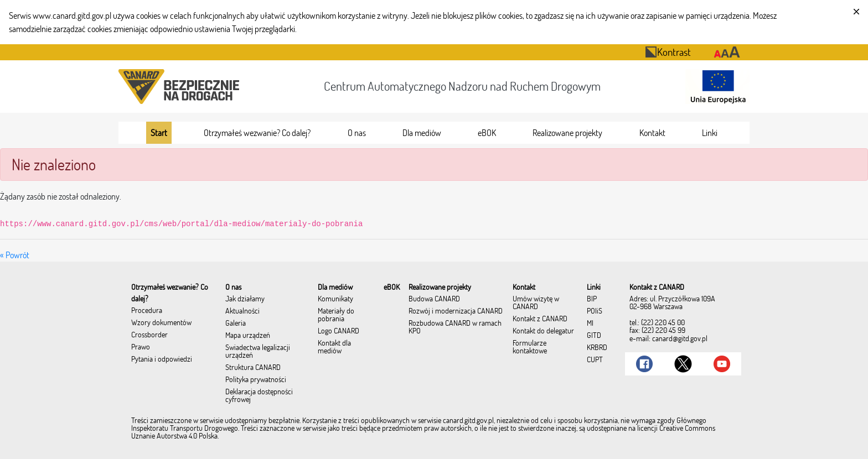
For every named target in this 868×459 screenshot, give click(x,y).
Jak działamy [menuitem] (245, 299)
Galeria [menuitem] (236, 324)
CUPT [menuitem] (595, 360)
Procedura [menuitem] (147, 311)
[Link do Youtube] (722, 364)
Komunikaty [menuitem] (335, 299)
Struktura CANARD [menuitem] (253, 368)
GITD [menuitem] (594, 336)
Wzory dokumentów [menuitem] (161, 323)
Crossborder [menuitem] (149, 335)
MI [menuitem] (590, 324)
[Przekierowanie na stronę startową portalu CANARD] (181, 87)
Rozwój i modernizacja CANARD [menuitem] (456, 311)
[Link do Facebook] (644, 364)
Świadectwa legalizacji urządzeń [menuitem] (258, 352)
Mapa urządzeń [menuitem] (248, 336)
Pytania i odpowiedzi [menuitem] (162, 359)
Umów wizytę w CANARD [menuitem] (536, 303)
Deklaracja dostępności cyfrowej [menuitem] (259, 396)
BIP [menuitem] (592, 299)
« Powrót (15, 255)
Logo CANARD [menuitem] (339, 331)
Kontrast (668, 52)
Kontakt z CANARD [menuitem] (540, 319)
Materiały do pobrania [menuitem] (336, 315)
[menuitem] (159, 133)
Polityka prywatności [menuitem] (256, 380)
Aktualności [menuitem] (242, 311)
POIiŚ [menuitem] (595, 311)
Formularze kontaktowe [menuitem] (530, 347)
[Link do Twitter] (683, 364)
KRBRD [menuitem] (597, 348)
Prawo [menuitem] (141, 347)
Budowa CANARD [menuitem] (434, 299)
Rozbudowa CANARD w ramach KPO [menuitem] (455, 327)
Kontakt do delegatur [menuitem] (543, 331)
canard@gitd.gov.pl (680, 338)
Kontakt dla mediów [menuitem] (334, 347)
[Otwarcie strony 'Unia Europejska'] (715, 87)
